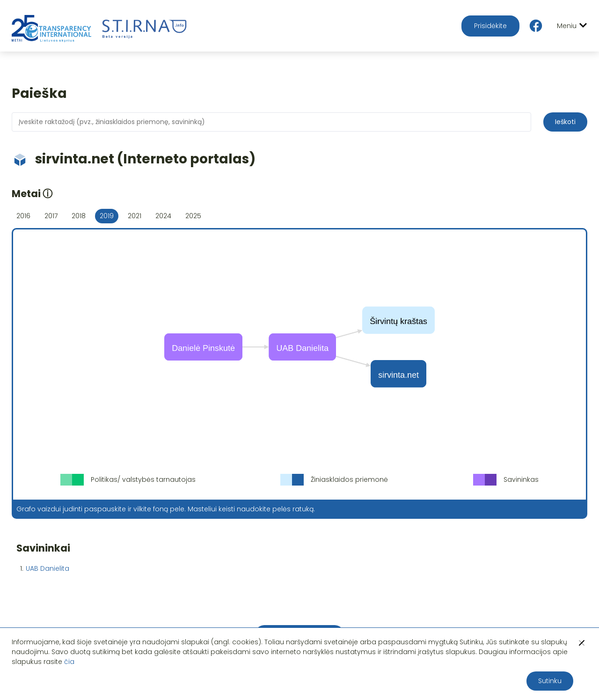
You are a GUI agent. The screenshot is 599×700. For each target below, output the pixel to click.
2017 (51, 216)
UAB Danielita (47, 568)
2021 (135, 216)
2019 (107, 216)
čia (69, 662)
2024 (163, 216)
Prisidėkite (490, 26)
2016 (23, 216)
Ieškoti (565, 122)
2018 (79, 216)
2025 (193, 216)
